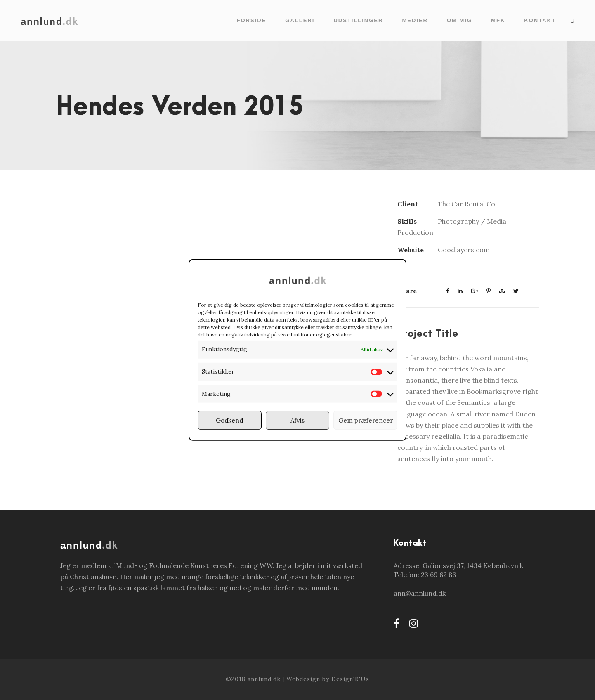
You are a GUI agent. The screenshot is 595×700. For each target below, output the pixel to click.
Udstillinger (358, 20)
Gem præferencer (366, 420)
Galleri (300, 20)
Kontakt (540, 20)
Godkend (229, 420)
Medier (415, 20)
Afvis (297, 420)
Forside (252, 20)
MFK (498, 20)
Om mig (459, 20)
